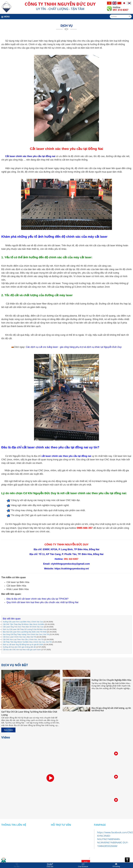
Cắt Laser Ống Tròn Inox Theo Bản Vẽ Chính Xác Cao (23, 627)
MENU (6, 17)
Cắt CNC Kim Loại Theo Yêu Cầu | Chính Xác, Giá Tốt (23, 639)
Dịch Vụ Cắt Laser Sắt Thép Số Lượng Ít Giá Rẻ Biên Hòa (25, 629)
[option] (116, 754)
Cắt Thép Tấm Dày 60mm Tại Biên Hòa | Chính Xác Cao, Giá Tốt (27, 642)
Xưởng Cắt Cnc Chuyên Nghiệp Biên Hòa (111, 681)
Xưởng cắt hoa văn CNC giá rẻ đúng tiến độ (19, 647)
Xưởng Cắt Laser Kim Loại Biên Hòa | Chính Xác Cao (23, 622)
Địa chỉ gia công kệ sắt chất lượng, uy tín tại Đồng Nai (111, 710)
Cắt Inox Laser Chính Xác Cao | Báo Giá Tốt (19, 637)
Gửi (86, 862)
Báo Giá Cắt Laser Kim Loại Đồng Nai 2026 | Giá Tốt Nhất (25, 632)
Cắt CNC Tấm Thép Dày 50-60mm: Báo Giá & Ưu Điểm (24, 624)
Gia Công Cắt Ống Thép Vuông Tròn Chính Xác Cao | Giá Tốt (26, 634)
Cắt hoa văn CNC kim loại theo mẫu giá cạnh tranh (22, 650)
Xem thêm (8, 730)
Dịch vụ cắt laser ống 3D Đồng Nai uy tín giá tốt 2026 (23, 645)
